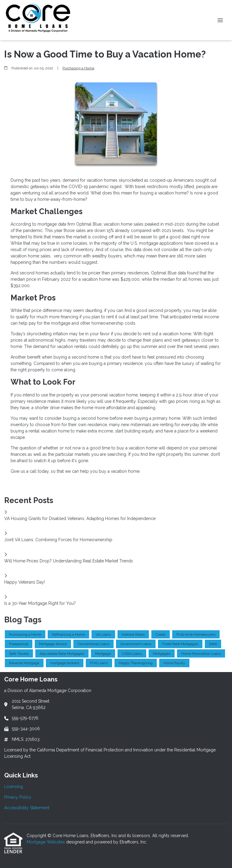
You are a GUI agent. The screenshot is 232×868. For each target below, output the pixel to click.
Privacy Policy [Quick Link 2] (18, 797)
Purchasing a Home (78, 68)
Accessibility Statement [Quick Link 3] (27, 808)
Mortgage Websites (46, 842)
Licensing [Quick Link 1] (14, 787)
